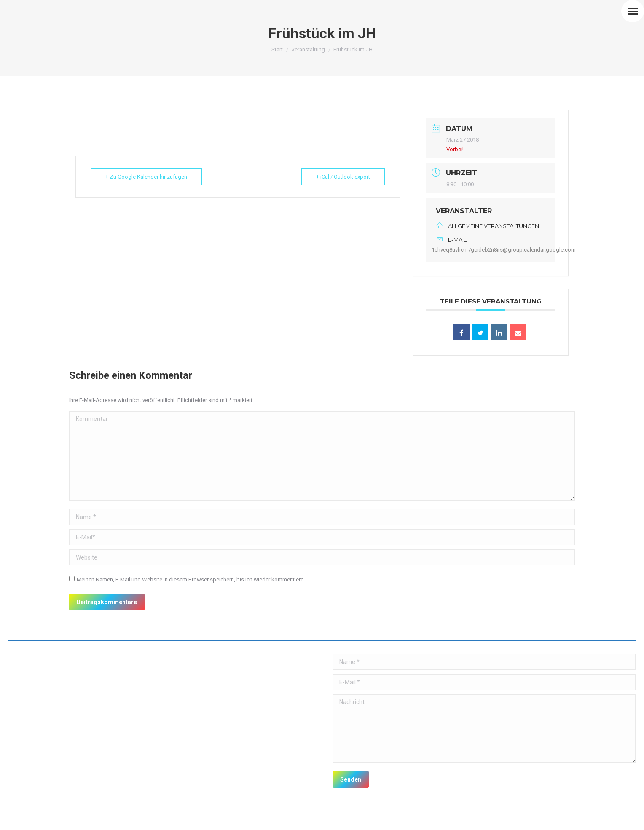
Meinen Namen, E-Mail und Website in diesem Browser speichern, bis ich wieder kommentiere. (191, 580)
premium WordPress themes (97, 818)
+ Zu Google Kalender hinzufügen (146, 177)
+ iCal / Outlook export (343, 177)
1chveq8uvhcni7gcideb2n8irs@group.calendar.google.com (504, 250)
